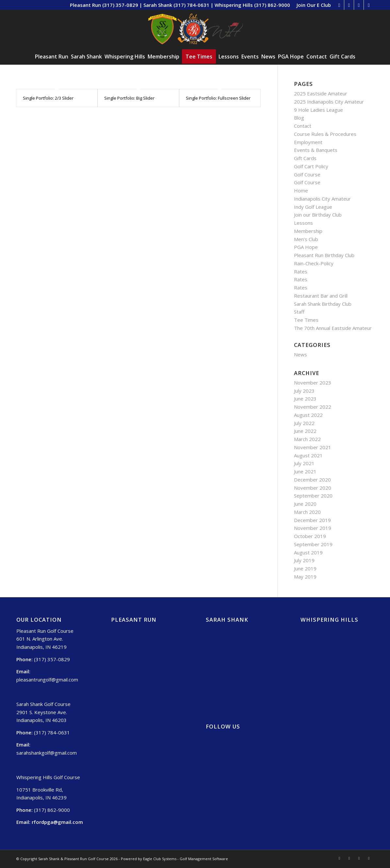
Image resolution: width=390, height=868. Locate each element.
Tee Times (306, 320)
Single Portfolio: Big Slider (129, 98)
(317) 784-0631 (52, 732)
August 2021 (308, 455)
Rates (301, 271)
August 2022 (308, 415)
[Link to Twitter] (359, 5)
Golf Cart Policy (311, 166)
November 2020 (313, 488)
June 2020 (305, 504)
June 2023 (305, 399)
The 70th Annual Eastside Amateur (333, 328)
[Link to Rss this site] (339, 5)
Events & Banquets (316, 150)
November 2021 (313, 447)
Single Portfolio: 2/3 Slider (48, 98)
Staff (299, 312)
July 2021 (304, 463)
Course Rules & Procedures (325, 134)
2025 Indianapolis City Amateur (329, 102)
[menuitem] (312, 5)
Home (301, 190)
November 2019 (313, 528)
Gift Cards (305, 158)
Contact (303, 126)
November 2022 (313, 407)
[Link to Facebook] (349, 5)
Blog (299, 118)
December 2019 (312, 520)
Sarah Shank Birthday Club (323, 304)
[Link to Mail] (369, 5)
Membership (308, 231)
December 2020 (312, 480)
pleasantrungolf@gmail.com (47, 680)
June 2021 (305, 471)
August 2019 (308, 552)
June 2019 (305, 568)
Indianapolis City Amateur (322, 199)
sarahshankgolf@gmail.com (47, 753)
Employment (308, 142)
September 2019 (313, 544)
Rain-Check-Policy (314, 263)
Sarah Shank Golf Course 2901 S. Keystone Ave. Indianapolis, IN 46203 (43, 712)
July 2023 (304, 391)
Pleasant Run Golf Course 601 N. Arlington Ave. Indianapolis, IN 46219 (45, 639)
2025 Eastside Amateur (321, 93)
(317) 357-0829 (52, 659)
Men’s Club (306, 239)
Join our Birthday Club (318, 215)
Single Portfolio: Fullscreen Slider (218, 98)
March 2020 (307, 512)
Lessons (303, 223)
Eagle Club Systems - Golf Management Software (186, 859)
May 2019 (305, 577)
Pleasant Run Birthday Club (324, 255)
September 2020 (313, 496)
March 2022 (307, 439)
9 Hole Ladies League (318, 110)
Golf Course (307, 174)
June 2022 (305, 431)
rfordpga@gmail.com (57, 822)
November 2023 (313, 383)
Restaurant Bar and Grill (321, 296)
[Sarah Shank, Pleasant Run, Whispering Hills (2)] (195, 29)
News (301, 354)
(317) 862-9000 (52, 810)
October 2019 (310, 536)
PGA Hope (306, 247)
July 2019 (304, 560)
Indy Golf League (313, 207)
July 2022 (304, 423)
